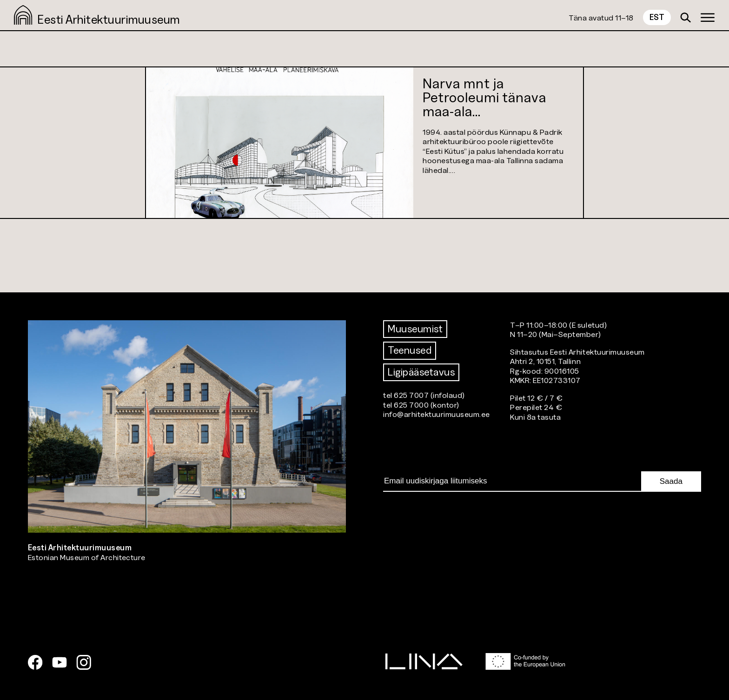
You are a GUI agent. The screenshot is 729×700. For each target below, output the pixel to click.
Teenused (410, 350)
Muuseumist (415, 329)
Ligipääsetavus (421, 372)
